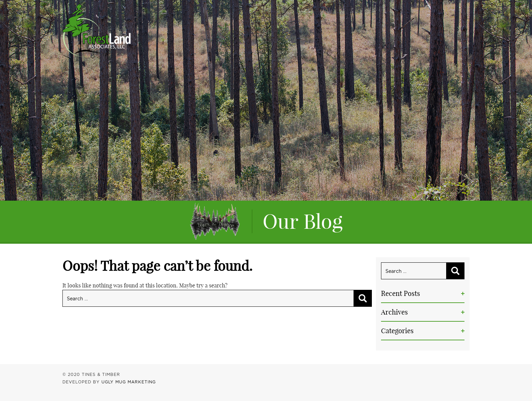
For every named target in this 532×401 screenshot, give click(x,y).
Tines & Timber (97, 30)
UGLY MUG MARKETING (129, 382)
